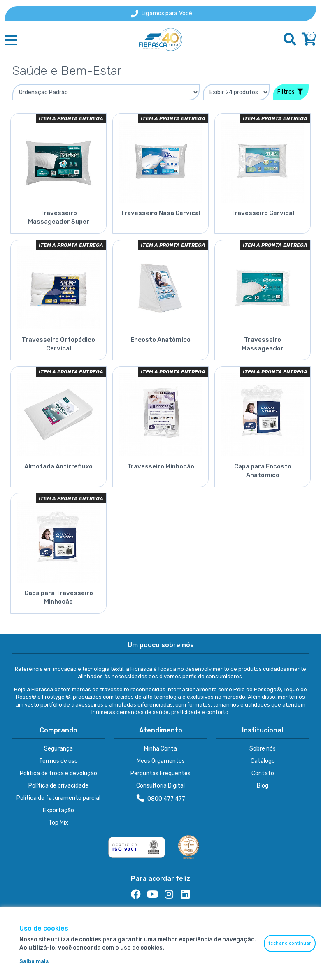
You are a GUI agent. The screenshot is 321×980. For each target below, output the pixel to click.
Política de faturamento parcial (58, 798)
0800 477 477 (161, 798)
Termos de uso (58, 761)
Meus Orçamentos (161, 761)
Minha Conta (160, 749)
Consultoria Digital (160, 786)
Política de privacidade (58, 786)
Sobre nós (263, 749)
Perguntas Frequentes (160, 773)
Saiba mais (34, 961)
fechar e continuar (290, 943)
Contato (263, 773)
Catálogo (263, 761)
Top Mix (58, 823)
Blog (263, 786)
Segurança (58, 749)
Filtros (290, 92)
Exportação (58, 810)
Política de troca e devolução (58, 773)
